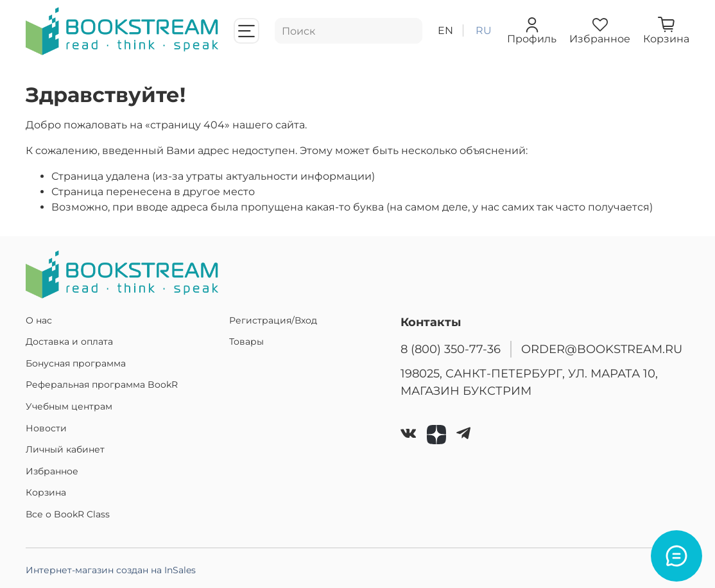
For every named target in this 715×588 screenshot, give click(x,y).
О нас (39, 320)
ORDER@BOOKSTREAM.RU (602, 349)
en (445, 30)
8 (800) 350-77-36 (451, 349)
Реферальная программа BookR (102, 385)
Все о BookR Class (68, 514)
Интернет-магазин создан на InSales (111, 570)
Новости (46, 428)
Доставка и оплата (69, 342)
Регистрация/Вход (273, 320)
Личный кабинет (65, 449)
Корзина (46, 492)
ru (484, 30)
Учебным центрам (69, 406)
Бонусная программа (76, 363)
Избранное (52, 471)
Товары (246, 342)
